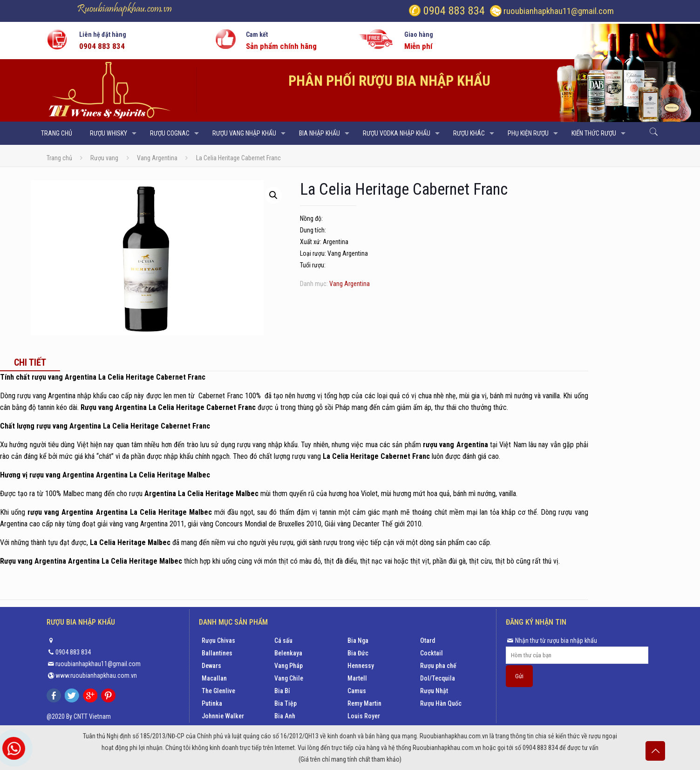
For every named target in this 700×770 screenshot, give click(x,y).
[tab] (30, 362)
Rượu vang (104, 158)
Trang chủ (59, 158)
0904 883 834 (453, 11)
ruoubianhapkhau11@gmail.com (559, 11)
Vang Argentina (157, 158)
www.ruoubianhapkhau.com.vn (96, 675)
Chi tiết (30, 362)
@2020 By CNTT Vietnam (79, 716)
